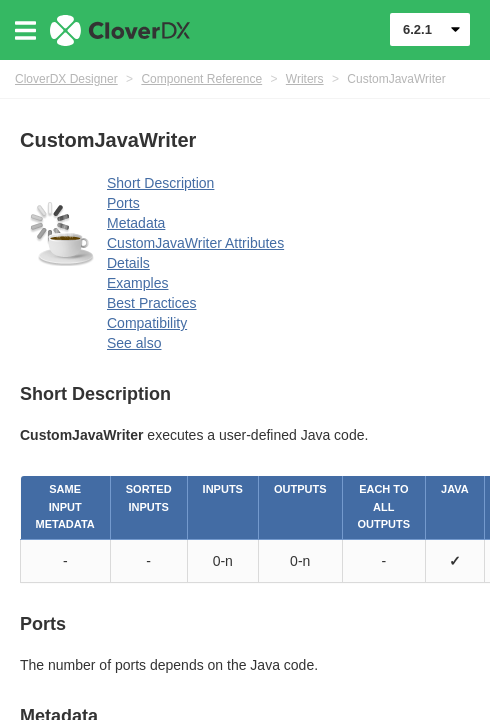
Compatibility (147, 323)
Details (128, 263)
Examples (137, 283)
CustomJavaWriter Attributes (195, 243)
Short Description (160, 183)
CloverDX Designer (66, 79)
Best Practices (151, 303)
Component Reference (201, 79)
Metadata (136, 223)
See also (134, 343)
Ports (123, 203)
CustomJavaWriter (396, 79)
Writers (305, 79)
